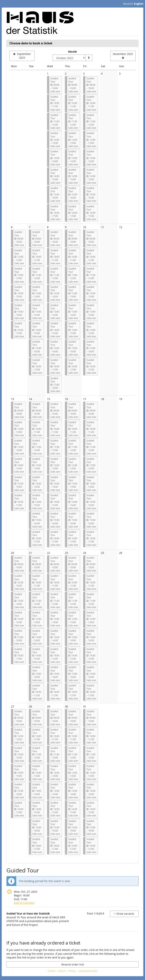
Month (72, 52)
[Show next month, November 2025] (123, 56)
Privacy (72, 971)
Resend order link (73, 964)
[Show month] (89, 58)
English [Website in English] (139, 4)
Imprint (62, 971)
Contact (52, 971)
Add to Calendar (24, 903)
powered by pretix (88, 971)
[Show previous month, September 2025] (22, 56)
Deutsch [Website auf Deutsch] (128, 4)
